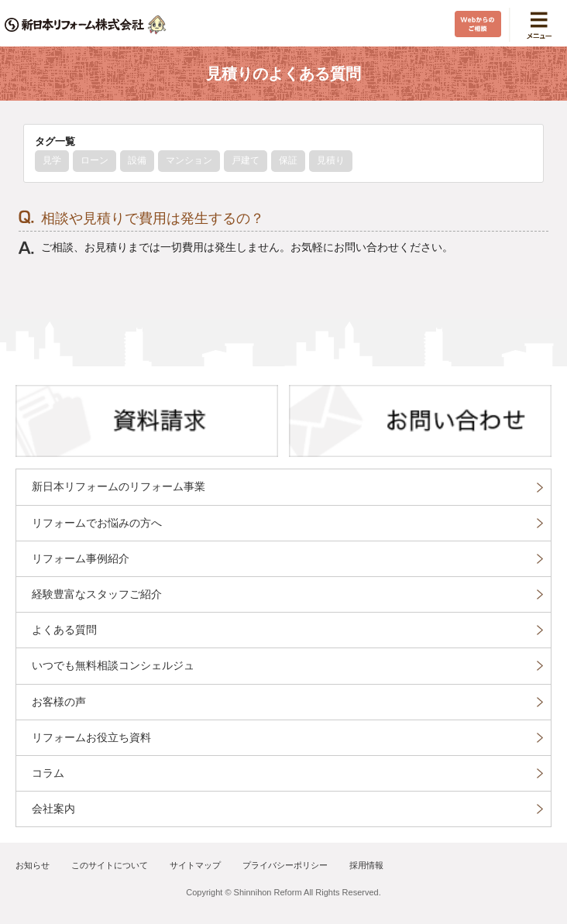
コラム (48, 773)
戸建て (246, 160)
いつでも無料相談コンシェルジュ (113, 665)
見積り (331, 160)
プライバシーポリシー (285, 865)
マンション (189, 160)
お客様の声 (59, 702)
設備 (137, 160)
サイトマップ (195, 865)
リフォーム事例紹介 (81, 558)
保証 (288, 160)
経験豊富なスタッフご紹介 (97, 594)
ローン (94, 160)
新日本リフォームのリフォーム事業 (119, 486)
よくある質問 (64, 630)
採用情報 (366, 865)
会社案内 (53, 809)
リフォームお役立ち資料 (91, 737)
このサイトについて (110, 865)
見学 (52, 160)
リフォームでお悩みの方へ (97, 523)
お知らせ (33, 865)
